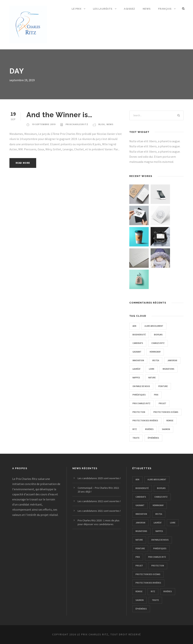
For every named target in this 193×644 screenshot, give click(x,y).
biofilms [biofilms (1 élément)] (158, 335)
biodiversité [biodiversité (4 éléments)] (139, 335)
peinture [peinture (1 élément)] (163, 386)
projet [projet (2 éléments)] (162, 403)
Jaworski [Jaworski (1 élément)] (172, 360)
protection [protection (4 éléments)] (139, 412)
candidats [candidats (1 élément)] (138, 343)
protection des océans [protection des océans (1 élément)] (166, 412)
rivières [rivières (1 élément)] (149, 429)
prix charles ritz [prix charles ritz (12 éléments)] (141, 403)
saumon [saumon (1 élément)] (166, 429)
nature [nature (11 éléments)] (152, 378)
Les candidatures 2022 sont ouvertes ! (99, 501)
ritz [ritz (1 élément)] (135, 429)
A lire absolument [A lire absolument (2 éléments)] (154, 326)
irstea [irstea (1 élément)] (156, 360)
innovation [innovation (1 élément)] (138, 360)
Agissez (129, 9)
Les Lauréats (103, 9)
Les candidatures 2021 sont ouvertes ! (99, 511)
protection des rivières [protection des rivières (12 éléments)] (145, 421)
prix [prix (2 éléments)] (156, 395)
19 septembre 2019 (44, 124)
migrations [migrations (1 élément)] (168, 369)
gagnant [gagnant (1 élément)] (137, 352)
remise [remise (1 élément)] (170, 421)
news (110, 124)
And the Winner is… (59, 115)
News (147, 9)
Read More (23, 163)
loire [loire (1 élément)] (152, 369)
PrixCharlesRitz (77, 124)
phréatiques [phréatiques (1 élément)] (139, 395)
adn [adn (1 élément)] (134, 326)
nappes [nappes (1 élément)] (136, 378)
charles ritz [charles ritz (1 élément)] (158, 343)
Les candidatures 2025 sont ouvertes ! (99, 478)
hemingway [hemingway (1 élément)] (155, 352)
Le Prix (77, 9)
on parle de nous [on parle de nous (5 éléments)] (141, 386)
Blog (102, 124)
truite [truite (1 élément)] (136, 438)
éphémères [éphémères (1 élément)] (153, 438)
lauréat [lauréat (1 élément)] (137, 369)
